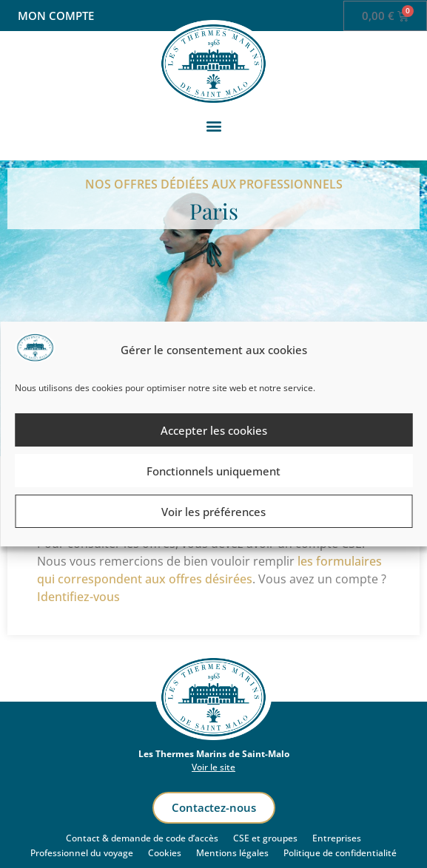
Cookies (165, 853)
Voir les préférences (213, 512)
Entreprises (337, 838)
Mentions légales (232, 853)
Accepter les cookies (214, 430)
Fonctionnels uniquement (213, 471)
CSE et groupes (265, 838)
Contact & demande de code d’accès (142, 838)
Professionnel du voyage (82, 853)
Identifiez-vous (78, 597)
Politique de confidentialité (340, 853)
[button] (213, 126)
